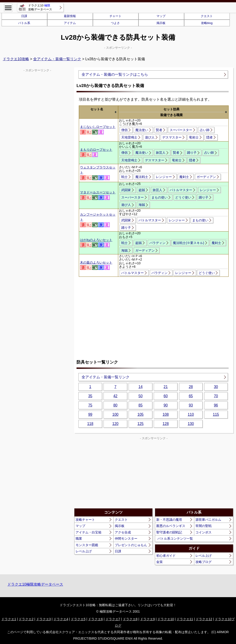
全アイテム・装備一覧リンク (57, 59)
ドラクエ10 (166, 619)
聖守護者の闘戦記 (169, 532)
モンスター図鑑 (87, 545)
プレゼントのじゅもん (131, 545)
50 (141, 396)
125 (140, 424)
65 (191, 396)
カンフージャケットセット (98, 220)
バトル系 (24, 23)
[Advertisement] (154, 311)
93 (191, 405)
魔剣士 (184, 177)
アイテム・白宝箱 (88, 532)
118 (90, 424)
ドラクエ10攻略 (16, 59)
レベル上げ (84, 551)
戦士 (124, 177)
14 (141, 387)
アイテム (70, 23)
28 (191, 387)
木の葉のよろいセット (96, 265)
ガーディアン (206, 177)
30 (216, 387)
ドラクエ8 (130, 619)
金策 (159, 562)
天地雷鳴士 (129, 137)
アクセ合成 (123, 532)
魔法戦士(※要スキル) (188, 243)
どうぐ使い (183, 197)
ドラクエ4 (61, 619)
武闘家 (126, 190)
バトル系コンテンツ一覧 (175, 539)
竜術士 (194, 137)
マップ (161, 16)
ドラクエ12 (204, 619)
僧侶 (124, 130)
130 (191, 424)
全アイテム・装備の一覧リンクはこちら (115, 74)
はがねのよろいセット (96, 243)
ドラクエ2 (26, 619)
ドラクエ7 (113, 619)
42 (115, 396)
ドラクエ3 (44, 619)
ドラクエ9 (147, 619)
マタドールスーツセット (98, 195)
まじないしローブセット (98, 129)
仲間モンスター (126, 539)
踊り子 (192, 153)
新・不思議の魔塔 (169, 520)
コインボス (204, 532)
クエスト (207, 16)
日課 (24, 16)
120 (115, 424)
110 (191, 414)
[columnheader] (99, 112)
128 (166, 424)
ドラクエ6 (95, 619)
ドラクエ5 (78, 619)
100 (115, 414)
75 (90, 405)
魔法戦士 (142, 177)
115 (216, 414)
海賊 (142, 205)
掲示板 (161, 23)
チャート (115, 16)
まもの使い (159, 197)
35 (90, 396)
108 (166, 414)
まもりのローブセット (96, 152)
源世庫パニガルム (208, 520)
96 (216, 405)
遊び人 (150, 137)
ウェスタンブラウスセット (98, 173)
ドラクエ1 (9, 619)
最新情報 (70, 16)
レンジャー (164, 177)
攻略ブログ (204, 562)
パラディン (157, 243)
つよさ (115, 23)
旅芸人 (161, 153)
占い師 (205, 130)
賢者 (159, 130)
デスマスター (172, 137)
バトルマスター (181, 190)
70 (216, 396)
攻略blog (207, 23)
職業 (79, 539)
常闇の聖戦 (204, 526)
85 (141, 405)
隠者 (209, 137)
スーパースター (181, 130)
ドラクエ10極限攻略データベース (35, 584)
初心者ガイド (166, 556)
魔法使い (142, 130)
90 (166, 405)
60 (166, 396)
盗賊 (142, 190)
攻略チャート (85, 520)
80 (115, 405)
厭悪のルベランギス (171, 526)
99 (90, 414)
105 (140, 414)
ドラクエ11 (185, 619)
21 (166, 387)
